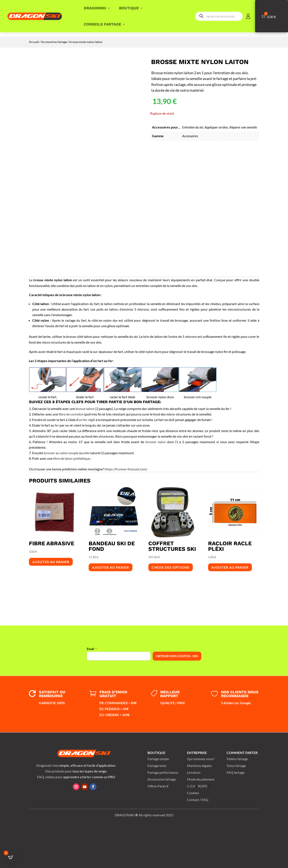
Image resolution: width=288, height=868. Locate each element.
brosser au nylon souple (61, 453)
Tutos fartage (236, 766)
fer (57, 425)
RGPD (203, 786)
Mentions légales (199, 766)
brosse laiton (85, 409)
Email (90, 649)
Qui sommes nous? (201, 759)
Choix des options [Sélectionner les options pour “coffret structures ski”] (171, 567)
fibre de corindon (71, 414)
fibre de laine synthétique (72, 458)
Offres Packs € (158, 786)
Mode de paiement (201, 779)
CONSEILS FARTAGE (102, 24)
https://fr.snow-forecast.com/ (126, 469)
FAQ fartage (236, 772)
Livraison (194, 772)
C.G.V (191, 786)
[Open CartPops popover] (11, 857)
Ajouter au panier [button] (51, 562)
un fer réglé (87, 420)
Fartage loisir (157, 766)
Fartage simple (158, 759)
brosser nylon (156, 442)
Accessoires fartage (54, 42)
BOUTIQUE (129, 8)
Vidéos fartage (237, 759)
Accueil (34, 42)
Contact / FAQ (198, 800)
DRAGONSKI (95, 8)
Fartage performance (163, 772)
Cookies (193, 793)
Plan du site (156, 796)
